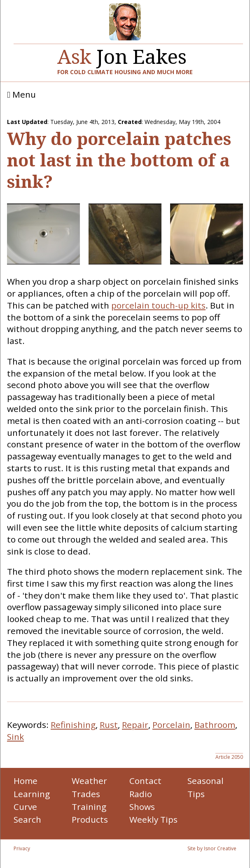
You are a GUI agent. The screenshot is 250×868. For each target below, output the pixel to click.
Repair (135, 725)
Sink (15, 737)
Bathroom (215, 725)
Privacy (22, 848)
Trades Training (89, 800)
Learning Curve (32, 800)
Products (90, 819)
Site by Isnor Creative (212, 848)
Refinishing (73, 725)
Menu (21, 95)
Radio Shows (142, 800)
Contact (145, 781)
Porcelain (171, 725)
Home (26, 781)
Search (27, 819)
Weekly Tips (153, 819)
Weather (89, 781)
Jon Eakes (122, 53)
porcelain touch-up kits (158, 305)
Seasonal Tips (206, 787)
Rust (109, 725)
